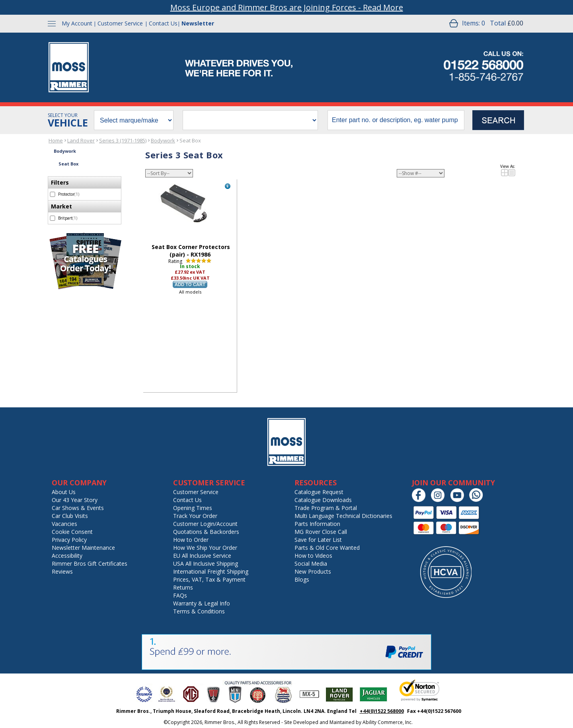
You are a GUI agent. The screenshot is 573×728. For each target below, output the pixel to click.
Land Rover (81, 140)
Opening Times (193, 508)
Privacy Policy (69, 540)
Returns (183, 587)
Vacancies (64, 524)
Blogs (302, 579)
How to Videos (313, 556)
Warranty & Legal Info (202, 603)
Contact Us (163, 23)
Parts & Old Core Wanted (327, 548)
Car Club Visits (70, 516)
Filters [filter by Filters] (60, 182)
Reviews (62, 571)
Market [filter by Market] (61, 206)
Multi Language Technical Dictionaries (343, 516)
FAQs (180, 595)
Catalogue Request (319, 492)
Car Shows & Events (78, 508)
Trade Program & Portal (326, 508)
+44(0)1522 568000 (382, 711)
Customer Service (120, 23)
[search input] (396, 120)
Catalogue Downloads (323, 500)
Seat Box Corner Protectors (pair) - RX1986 (191, 251)
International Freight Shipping (211, 571)
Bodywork (163, 140)
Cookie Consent (72, 532)
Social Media (311, 564)
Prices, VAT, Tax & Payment (209, 579)
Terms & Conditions (199, 611)
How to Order (191, 540)
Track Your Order (195, 516)
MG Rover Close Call (321, 532)
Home (56, 140)
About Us (64, 492)
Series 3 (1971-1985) (123, 140)
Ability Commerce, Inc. (388, 722)
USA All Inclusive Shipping (206, 564)
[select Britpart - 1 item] (53, 218)
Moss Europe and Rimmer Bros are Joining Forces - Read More (287, 7)
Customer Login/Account (205, 524)
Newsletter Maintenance (83, 548)
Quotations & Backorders (206, 532)
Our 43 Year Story (75, 500)
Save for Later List (318, 540)
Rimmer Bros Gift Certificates (90, 564)
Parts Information (317, 524)
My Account (77, 23)
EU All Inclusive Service (202, 556)
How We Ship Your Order (205, 548)
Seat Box (190, 140)
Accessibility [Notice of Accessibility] (67, 556)
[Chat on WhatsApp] (478, 500)
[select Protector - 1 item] (53, 194)
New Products (313, 571)
